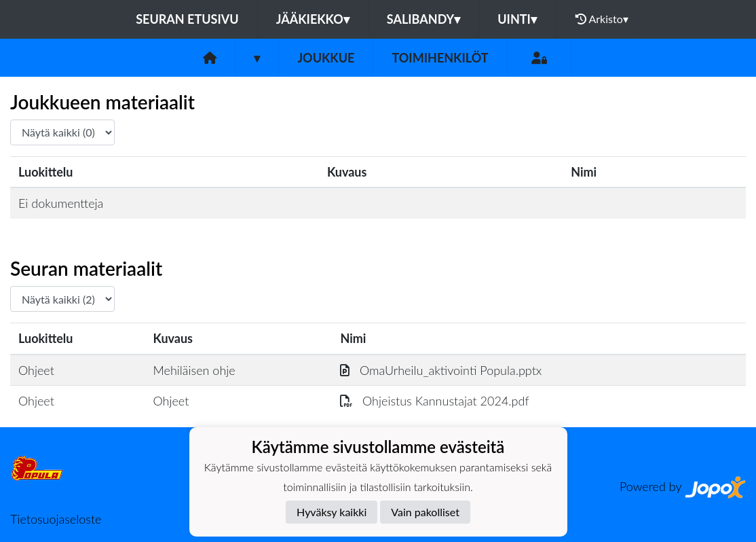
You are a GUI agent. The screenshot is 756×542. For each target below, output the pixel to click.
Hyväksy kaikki (332, 512)
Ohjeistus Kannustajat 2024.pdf (434, 401)
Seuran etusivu (187, 19)
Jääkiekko (313, 19)
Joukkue (326, 58)
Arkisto (602, 19)
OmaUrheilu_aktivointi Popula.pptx (441, 370)
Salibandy (423, 19)
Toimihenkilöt (440, 58)
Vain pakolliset (425, 512)
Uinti (517, 19)
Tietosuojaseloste (56, 519)
